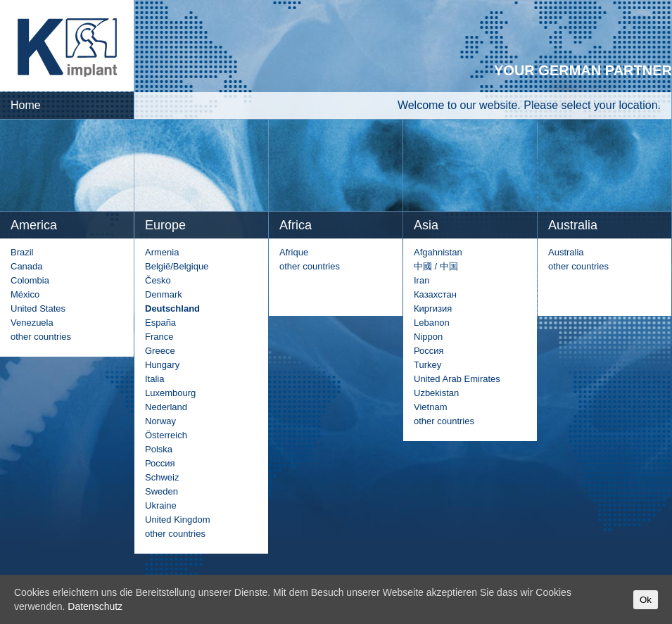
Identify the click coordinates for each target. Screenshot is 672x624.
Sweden (161, 491)
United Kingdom (178, 520)
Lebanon (432, 323)
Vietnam (430, 407)
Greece (160, 351)
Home (26, 105)
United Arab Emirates (457, 379)
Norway (160, 421)
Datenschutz (95, 606)
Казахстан (435, 294)
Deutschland (172, 308)
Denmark (164, 294)
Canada (27, 266)
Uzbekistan (436, 393)
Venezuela (32, 323)
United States (38, 308)
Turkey (427, 365)
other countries (41, 337)
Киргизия (433, 308)
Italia (154, 379)
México (25, 294)
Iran (421, 280)
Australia (566, 252)
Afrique (294, 252)
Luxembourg (170, 393)
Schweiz (162, 477)
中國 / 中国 (436, 266)
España (160, 323)
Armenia (162, 252)
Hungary (162, 365)
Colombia (30, 280)
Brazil (22, 252)
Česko (158, 280)
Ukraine (161, 505)
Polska (159, 449)
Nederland (166, 407)
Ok (646, 600)
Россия (160, 463)
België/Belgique (177, 266)
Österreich (166, 435)
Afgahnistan (438, 252)
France (159, 337)
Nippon (428, 337)
